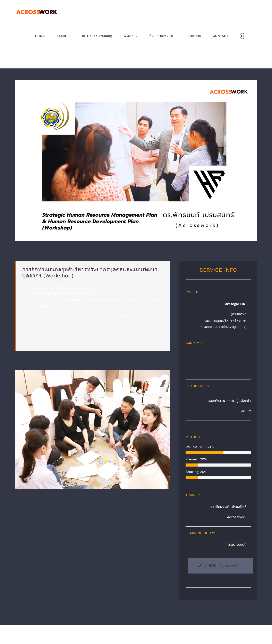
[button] (243, 36)
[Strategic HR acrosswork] (136, 81)
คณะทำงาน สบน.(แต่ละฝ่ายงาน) (230, 401)
